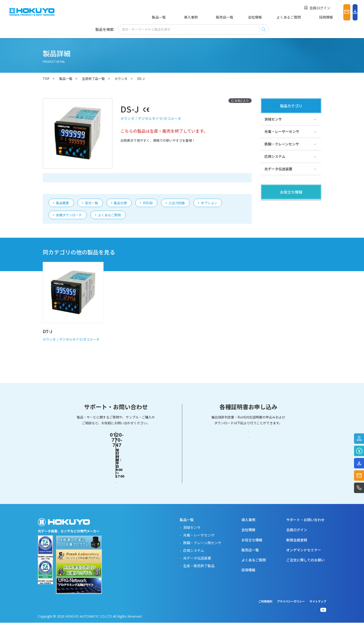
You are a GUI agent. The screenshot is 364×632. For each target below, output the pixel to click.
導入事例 (183, 17)
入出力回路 (177, 182)
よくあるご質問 (267, 17)
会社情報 (237, 17)
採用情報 (297, 17)
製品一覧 (158, 17)
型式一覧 (91, 182)
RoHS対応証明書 (248, 482)
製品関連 (271, 205)
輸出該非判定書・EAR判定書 (248, 464)
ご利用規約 (265, 611)
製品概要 (62, 182)
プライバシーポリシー (291, 611)
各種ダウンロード (69, 194)
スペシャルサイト (278, 243)
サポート (271, 230)
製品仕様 (120, 182)
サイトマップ (318, 611)
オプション (209, 182)
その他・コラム (277, 218)
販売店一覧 (210, 17)
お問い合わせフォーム (116, 482)
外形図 (148, 182)
